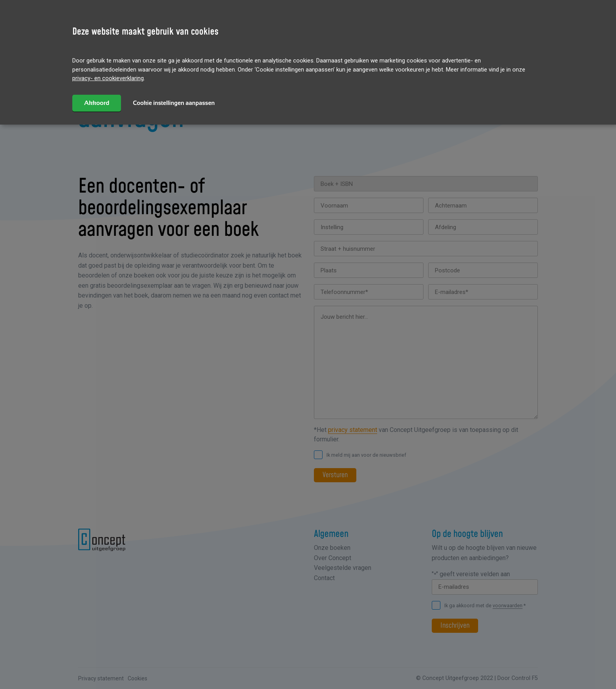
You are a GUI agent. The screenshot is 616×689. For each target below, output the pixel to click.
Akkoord (97, 103)
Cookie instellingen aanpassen (174, 103)
